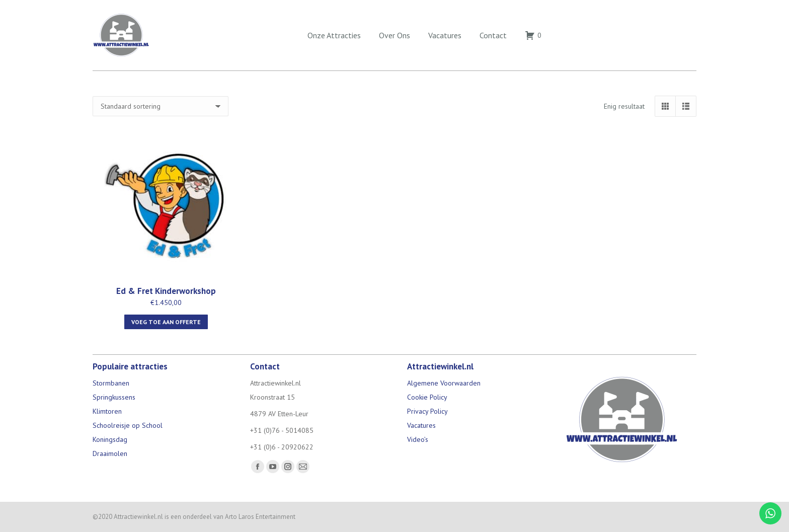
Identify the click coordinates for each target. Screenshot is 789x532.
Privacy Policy (427, 411)
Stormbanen (111, 383)
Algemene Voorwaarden (444, 383)
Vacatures (421, 425)
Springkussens (114, 397)
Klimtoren (107, 411)
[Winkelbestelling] (161, 106)
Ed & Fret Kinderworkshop (166, 291)
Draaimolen (110, 453)
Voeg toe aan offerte (166, 322)
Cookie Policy (427, 397)
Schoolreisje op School (128, 425)
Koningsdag (110, 439)
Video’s (418, 439)
